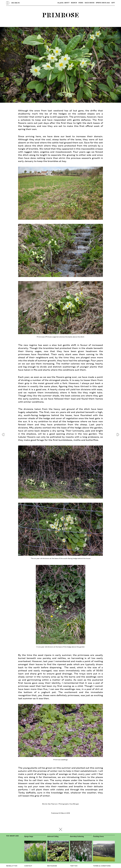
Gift (113, 3)
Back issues (90, 3)
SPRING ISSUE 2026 (103, 3)
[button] (3, 434)
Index (81, 3)
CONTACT (28, 866)
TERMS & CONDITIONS (102, 866)
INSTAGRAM (52, 866)
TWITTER (74, 866)
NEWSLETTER (12, 866)
